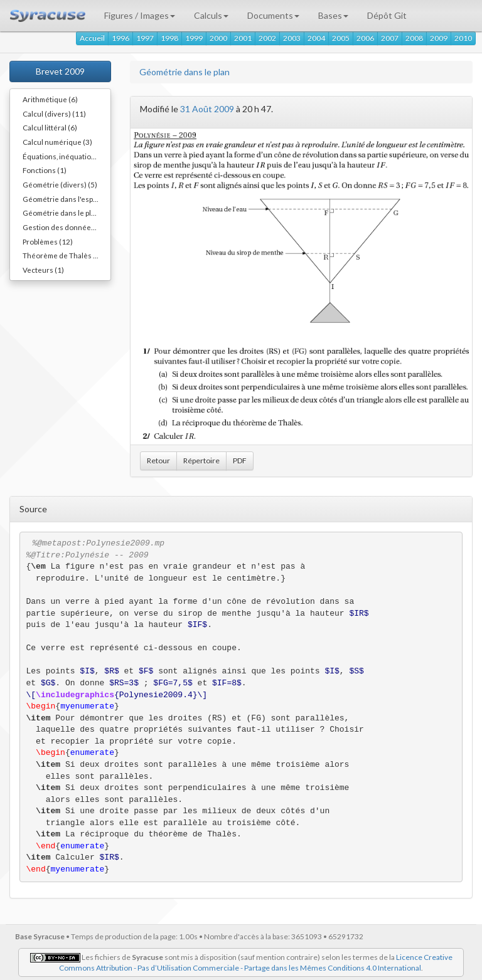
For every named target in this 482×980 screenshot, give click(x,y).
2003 (292, 38)
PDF (240, 461)
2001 (243, 38)
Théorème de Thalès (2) (62, 255)
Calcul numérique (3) (57, 142)
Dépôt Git (387, 15)
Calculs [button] (211, 15)
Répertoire (201, 461)
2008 (414, 38)
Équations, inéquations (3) (66, 156)
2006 (365, 38)
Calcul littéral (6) (50, 127)
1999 (194, 38)
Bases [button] (333, 15)
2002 (267, 38)
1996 (120, 38)
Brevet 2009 (60, 71)
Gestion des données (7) (64, 227)
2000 (218, 38)
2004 (316, 38)
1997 (145, 38)
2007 (390, 38)
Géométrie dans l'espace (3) (67, 199)
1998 (169, 38)
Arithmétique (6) (50, 99)
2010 (463, 38)
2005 (341, 38)
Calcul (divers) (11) (54, 113)
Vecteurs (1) (43, 270)
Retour (158, 461)
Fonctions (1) (45, 170)
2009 (439, 38)
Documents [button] (273, 15)
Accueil (92, 38)
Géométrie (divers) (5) (60, 184)
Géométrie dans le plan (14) (67, 213)
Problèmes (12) (48, 241)
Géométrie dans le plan (185, 72)
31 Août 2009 (207, 109)
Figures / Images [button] (140, 15)
